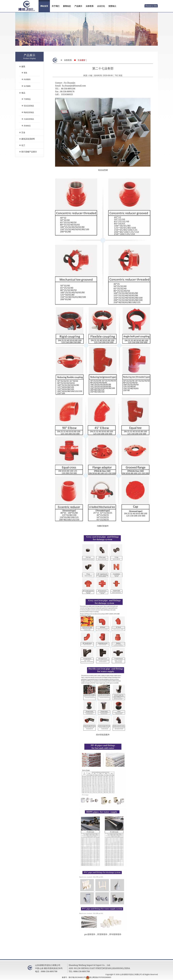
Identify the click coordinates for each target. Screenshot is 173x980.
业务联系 (90, 6)
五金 (23, 132)
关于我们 (56, 6)
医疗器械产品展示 (29, 152)
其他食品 (27, 126)
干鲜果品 (27, 99)
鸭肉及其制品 (29, 112)
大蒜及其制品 (29, 119)
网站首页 (44, 6)
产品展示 (78, 6)
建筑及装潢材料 (28, 139)
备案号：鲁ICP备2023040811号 (74, 977)
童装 (25, 73)
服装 (23, 66)
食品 (23, 93)
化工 (23, 145)
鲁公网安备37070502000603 (100, 977)
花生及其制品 (29, 106)
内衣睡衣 (27, 79)
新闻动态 (67, 6)
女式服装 (27, 86)
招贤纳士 (112, 6)
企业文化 (101, 6)
